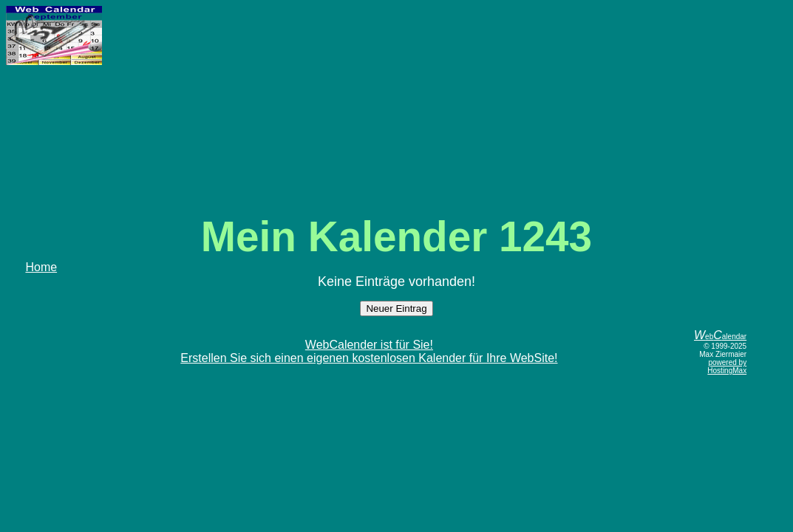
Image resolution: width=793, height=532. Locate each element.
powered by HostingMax (727, 366)
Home (41, 267)
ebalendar (720, 337)
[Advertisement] (396, 109)
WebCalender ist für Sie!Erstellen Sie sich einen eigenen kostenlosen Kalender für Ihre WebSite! (369, 351)
